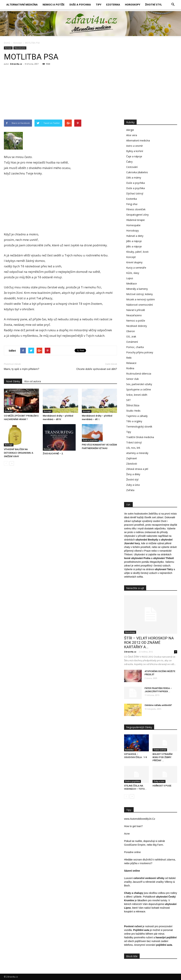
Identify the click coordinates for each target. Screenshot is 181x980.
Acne (127, 834)
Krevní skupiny (134, 262)
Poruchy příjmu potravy (140, 352)
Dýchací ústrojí (135, 193)
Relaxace (131, 363)
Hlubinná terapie (135, 220)
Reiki (129, 358)
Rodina (130, 368)
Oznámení (132, 342)
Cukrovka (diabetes (137, 172)
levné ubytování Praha (137, 558)
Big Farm (158, 845)
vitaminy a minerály (137, 453)
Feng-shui (132, 204)
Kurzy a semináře (136, 268)
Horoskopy (133, 5)
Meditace (132, 283)
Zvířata (130, 490)
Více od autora (33, 381)
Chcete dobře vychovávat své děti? (97, 369)
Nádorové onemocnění (139, 305)
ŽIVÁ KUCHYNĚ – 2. (53, 454)
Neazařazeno (20, 48)
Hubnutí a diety (135, 236)
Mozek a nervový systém (141, 299)
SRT (129, 400)
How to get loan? (133, 826)
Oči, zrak (131, 336)
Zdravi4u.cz (16, 64)
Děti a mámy (134, 178)
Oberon (131, 331)
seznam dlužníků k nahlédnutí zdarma (154, 860)
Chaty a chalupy (134, 893)
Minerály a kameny (137, 289)
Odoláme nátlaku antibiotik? (158, 705)
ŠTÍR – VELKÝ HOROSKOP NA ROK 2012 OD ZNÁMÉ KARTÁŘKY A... (149, 643)
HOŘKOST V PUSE (162, 786)
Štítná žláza (133, 405)
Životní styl (154, 5)
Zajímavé (132, 458)
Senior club (132, 379)
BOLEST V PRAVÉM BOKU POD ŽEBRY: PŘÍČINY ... (162, 757)
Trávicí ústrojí (134, 442)
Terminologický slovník (139, 427)
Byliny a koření (135, 151)
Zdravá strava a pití (137, 469)
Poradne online (132, 852)
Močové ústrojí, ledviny (139, 294)
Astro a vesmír (135, 146)
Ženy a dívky (133, 474)
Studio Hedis (133, 411)
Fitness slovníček (136, 209)
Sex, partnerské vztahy (139, 384)
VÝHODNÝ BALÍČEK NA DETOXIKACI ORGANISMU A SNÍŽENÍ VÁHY (19, 453)
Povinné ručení (133, 926)
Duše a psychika (80, 5)
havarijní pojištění (166, 937)
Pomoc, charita (135, 347)
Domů (7, 43)
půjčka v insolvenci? (141, 863)
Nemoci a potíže (54, 5)
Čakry (129, 162)
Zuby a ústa (133, 485)
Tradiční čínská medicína (140, 437)
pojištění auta (164, 945)
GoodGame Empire (135, 845)
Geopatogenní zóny (137, 215)
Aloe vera (132, 135)
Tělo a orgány (134, 421)
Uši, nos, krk (133, 448)
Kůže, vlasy (133, 273)
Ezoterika (113, 5)
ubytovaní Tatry (164, 569)
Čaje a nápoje (134, 156)
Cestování (132, 167)
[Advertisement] (90, 93)
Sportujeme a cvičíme (139, 389)
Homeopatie (133, 225)
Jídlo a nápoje (134, 241)
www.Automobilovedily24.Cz (140, 819)
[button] (173, 5)
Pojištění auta (141, 930)
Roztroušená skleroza (139, 374)
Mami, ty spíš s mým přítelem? (22, 369)
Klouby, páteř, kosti (137, 252)
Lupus (130, 278)
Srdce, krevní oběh (137, 395)
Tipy (99, 5)
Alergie (130, 130)
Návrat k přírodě (136, 310)
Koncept (8, 48)
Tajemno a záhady (137, 416)
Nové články (13, 381)
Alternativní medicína (22, 5)
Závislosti (132, 464)
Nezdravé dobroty (137, 326)
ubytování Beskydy (147, 540)
